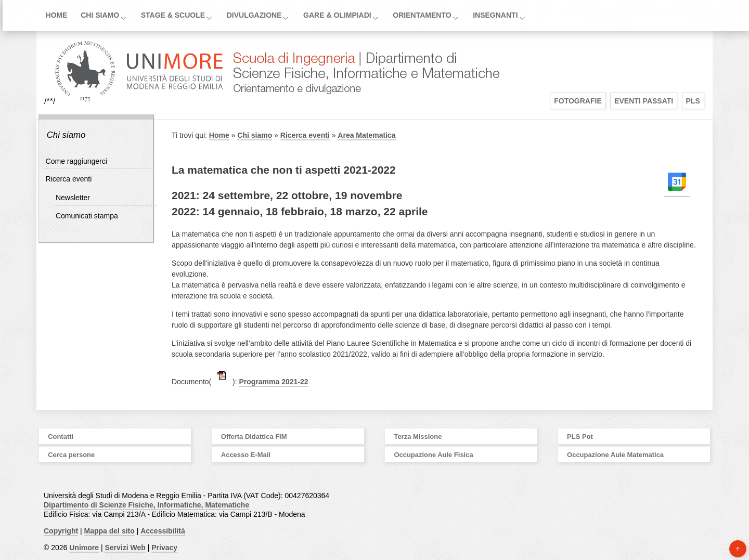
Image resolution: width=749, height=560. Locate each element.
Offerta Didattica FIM (254, 437)
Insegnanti (495, 15)
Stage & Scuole (173, 15)
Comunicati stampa (87, 216)
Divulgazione (254, 15)
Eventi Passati (644, 101)
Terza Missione (418, 437)
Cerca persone (71, 455)
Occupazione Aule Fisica (433, 455)
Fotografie (578, 101)
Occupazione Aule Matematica (615, 455)
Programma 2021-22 (274, 382)
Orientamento (422, 15)
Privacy (164, 548)
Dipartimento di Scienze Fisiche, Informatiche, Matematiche (146, 505)
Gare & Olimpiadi (337, 15)
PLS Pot (580, 437)
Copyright (61, 531)
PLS (693, 101)
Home (57, 15)
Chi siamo (100, 15)
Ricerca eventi (69, 179)
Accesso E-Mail (246, 455)
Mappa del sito (109, 531)
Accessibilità (163, 531)
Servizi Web (125, 548)
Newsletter (73, 198)
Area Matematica (366, 135)
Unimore (84, 548)
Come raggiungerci (76, 161)
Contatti (61, 437)
